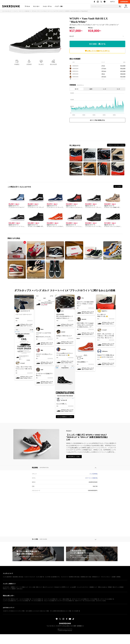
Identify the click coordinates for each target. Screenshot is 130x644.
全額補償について (93, 587)
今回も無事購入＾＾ (83, 362)
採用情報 (118, 577)
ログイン (113, 2)
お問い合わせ (20, 589)
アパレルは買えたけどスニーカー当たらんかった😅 (65, 354)
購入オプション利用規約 (118, 587)
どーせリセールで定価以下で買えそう (44, 375)
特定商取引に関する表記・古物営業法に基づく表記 (80, 577)
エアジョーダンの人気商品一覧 (107, 599)
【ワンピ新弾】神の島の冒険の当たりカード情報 (60, 611)
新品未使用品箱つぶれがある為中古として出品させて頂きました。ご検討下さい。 (65, 317)
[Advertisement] (97, 132)
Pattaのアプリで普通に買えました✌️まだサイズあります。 (106, 356)
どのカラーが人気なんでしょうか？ (44, 355)
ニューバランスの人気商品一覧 (23, 601)
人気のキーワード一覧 (79, 601)
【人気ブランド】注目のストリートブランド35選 (14, 611)
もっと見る (118, 186)
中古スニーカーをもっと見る (116, 145)
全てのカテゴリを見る (90, 601)
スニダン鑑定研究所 (7, 577)
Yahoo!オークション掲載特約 (9, 589)
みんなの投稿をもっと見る (65, 417)
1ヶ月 (105, 89)
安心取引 (41, 64)
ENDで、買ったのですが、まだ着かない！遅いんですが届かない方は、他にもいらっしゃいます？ (106, 336)
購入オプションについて (48, 587)
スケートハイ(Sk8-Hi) (91, 478)
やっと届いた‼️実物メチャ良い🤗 (103, 315)
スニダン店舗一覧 (40, 577)
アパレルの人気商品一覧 (37, 599)
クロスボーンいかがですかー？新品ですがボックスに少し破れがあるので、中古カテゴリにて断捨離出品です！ (44, 335)
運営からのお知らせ (103, 587)
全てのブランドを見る (101, 601)
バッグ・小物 (59, 6)
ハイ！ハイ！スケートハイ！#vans (24, 316)
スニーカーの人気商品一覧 (25, 599)
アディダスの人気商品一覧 (37, 601)
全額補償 (29, 64)
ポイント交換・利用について (36, 587)
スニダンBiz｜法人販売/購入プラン (52, 577)
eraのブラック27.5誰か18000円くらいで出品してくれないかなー (85, 304)
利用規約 (110, 587)
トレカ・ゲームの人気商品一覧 (51, 599)
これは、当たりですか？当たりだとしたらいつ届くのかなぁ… (24, 369)
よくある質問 (73, 587)
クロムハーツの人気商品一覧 (50, 601)
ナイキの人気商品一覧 (94, 599)
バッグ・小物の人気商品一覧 (65, 599)
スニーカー (36, 6)
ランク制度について (24, 587)
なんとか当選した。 (62, 404)
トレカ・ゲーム (47, 6)
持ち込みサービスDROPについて (62, 587)
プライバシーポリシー (106, 577)
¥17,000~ (97, 44)
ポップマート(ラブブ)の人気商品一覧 (66, 601)
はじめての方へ (6, 587)
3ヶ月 (118, 89)
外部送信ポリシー (96, 577)
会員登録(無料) (124, 2)
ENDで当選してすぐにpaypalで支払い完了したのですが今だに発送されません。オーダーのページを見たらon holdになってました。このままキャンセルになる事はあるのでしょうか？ (85, 325)
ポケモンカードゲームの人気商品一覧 (80, 599)
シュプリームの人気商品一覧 (9, 601)
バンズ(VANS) (93, 474)
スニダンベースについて (30, 577)
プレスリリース (64, 577)
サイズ (72, 36)
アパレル (27, 6)
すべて (77, 89)
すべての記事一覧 (76, 611)
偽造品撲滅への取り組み (18, 577)
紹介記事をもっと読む (74, 457)
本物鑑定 (17, 64)
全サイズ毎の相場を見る (97, 120)
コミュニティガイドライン (83, 587)
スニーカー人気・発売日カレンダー (11, 599)
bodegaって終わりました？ (64, 336)
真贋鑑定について (15, 587)
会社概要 (114, 577)
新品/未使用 (53, 64)
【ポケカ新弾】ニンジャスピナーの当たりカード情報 (37, 611)
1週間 (91, 89)
